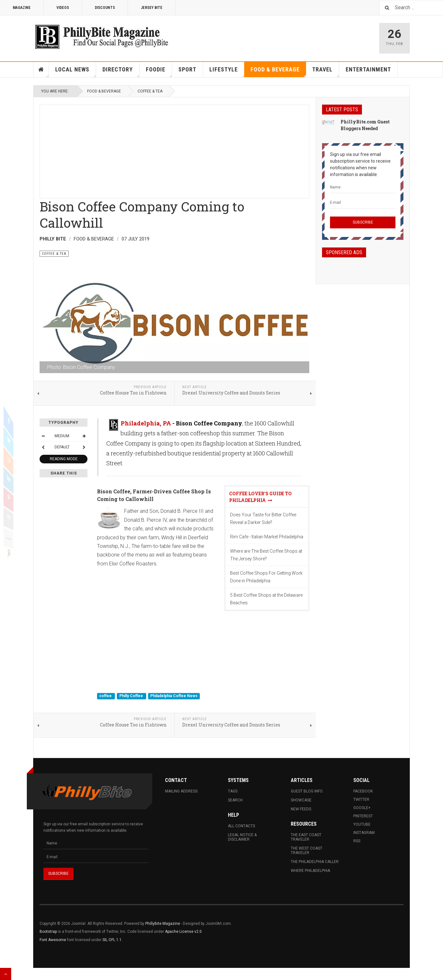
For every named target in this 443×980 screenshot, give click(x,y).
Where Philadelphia (310, 871)
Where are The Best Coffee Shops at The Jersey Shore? (266, 555)
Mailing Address (181, 791)
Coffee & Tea (150, 91)
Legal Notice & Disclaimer (242, 837)
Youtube (362, 824)
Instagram (364, 833)
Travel (326, 72)
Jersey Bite (152, 8)
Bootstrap (48, 932)
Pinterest (363, 816)
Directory (121, 72)
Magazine (22, 8)
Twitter (361, 799)
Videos (63, 8)
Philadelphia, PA (146, 423)
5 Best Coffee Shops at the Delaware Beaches (266, 599)
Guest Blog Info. (307, 791)
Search (235, 800)
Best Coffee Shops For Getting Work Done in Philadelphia (266, 577)
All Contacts (241, 826)
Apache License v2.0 (183, 932)
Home (41, 70)
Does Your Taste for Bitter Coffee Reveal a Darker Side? (263, 519)
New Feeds (301, 809)
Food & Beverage (278, 72)
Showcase (301, 800)
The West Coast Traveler (307, 851)
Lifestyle (227, 72)
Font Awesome (53, 940)
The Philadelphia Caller (315, 862)
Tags (233, 791)
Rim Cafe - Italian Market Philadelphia (267, 537)
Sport (187, 69)
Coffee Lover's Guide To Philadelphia (260, 497)
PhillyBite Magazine (163, 924)
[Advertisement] (174, 150)
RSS (357, 841)
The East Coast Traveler (306, 837)
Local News (76, 72)
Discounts (105, 8)
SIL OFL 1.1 (112, 940)
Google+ (362, 808)
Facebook (363, 791)
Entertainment (368, 69)
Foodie (159, 72)
